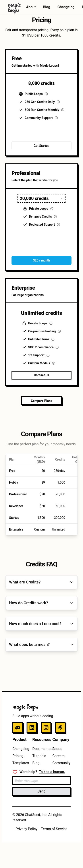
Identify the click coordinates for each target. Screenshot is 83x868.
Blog (47, 7)
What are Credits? (41, 582)
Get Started (41, 146)
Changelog (66, 7)
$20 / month (41, 260)
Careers (59, 756)
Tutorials (39, 756)
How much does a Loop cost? (41, 624)
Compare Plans (41, 401)
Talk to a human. (52, 772)
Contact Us (41, 375)
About (31, 7)
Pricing (18, 756)
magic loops (25, 706)
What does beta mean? (41, 644)
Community (62, 763)
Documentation (44, 749)
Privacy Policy (26, 829)
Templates (21, 763)
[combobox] (41, 198)
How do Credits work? (41, 603)
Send (41, 791)
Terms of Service (54, 829)
